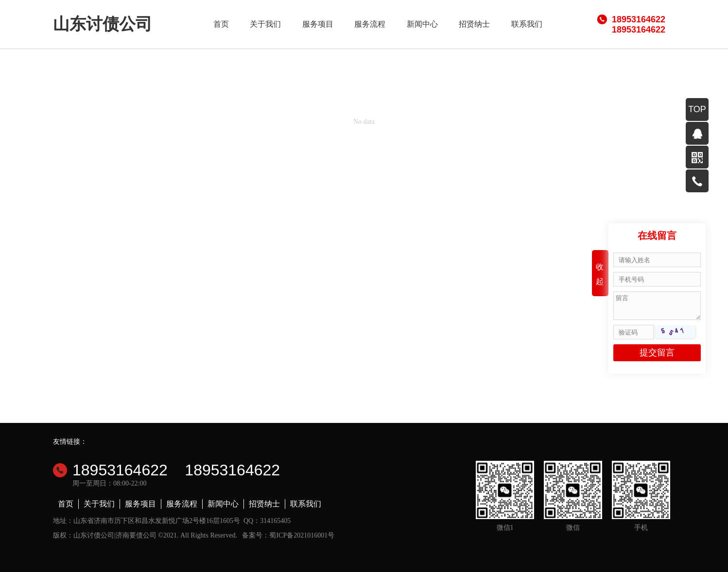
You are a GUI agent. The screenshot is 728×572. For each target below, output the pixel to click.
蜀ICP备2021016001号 (302, 535)
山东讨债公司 (103, 24)
